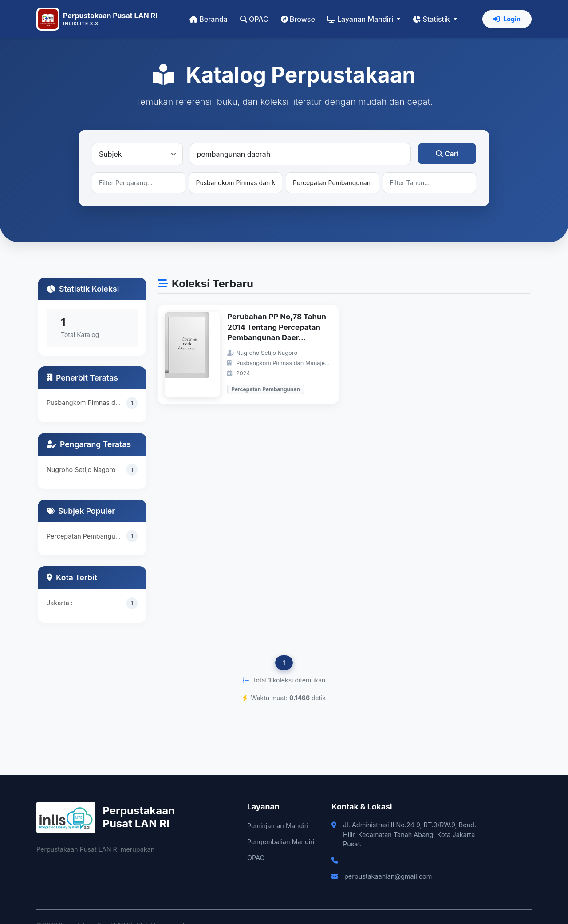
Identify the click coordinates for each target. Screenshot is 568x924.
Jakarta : (60, 603)
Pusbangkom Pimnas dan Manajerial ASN (87, 403)
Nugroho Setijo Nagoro (81, 470)
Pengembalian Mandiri (281, 842)
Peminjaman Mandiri (278, 826)
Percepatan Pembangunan (87, 536)
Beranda (209, 19)
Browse (298, 19)
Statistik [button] (432, 19)
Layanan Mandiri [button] (361, 19)
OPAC (254, 19)
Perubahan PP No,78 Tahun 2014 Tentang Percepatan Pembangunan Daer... (277, 327)
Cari (447, 154)
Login (507, 19)
